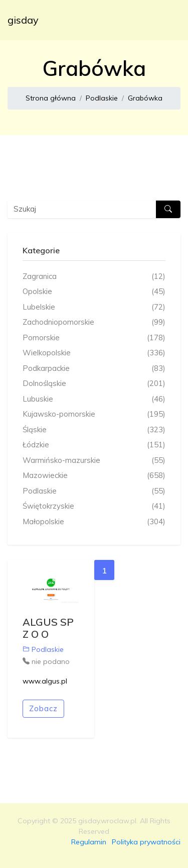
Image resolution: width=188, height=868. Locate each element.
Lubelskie (94, 307)
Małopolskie (94, 522)
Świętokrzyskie (94, 506)
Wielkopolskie (94, 353)
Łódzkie (94, 445)
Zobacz (43, 708)
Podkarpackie (94, 369)
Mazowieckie (94, 476)
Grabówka (145, 98)
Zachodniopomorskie (94, 322)
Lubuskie (94, 399)
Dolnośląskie (94, 384)
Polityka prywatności (146, 842)
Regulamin (89, 842)
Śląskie (94, 430)
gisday (23, 20)
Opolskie (94, 292)
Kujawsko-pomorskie (94, 414)
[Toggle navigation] (166, 20)
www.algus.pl (45, 681)
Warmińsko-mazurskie (94, 461)
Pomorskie (94, 338)
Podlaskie (102, 98)
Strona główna (51, 98)
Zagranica (94, 277)
